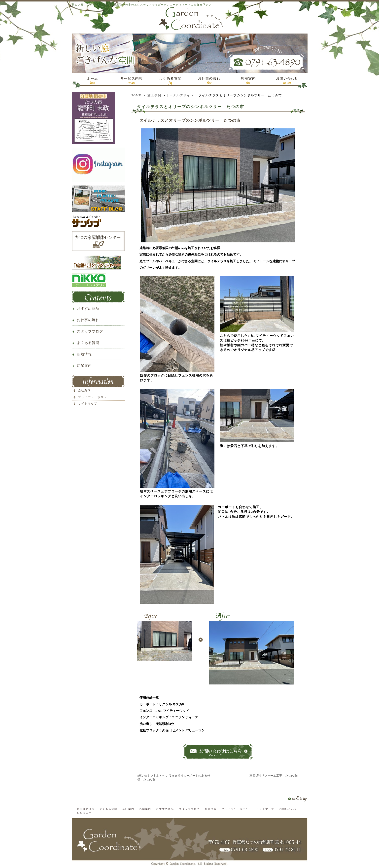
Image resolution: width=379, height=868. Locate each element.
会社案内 (84, 390)
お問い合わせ (288, 809)
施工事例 (154, 95)
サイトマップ (88, 404)
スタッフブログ (90, 331)
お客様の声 (84, 813)
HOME (136, 95)
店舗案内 (84, 366)
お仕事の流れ (88, 320)
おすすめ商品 (88, 309)
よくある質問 (88, 343)
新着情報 (84, 354)
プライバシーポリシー (94, 397)
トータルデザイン (180, 95)
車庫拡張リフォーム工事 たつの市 (273, 776)
